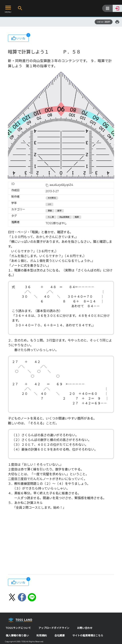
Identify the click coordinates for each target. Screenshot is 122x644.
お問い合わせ (85, 628)
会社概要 (60, 636)
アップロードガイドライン (54, 628)
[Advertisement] (61, 543)
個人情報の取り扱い (17, 636)
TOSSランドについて (18, 628)
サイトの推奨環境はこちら (88, 636)
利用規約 (42, 636)
